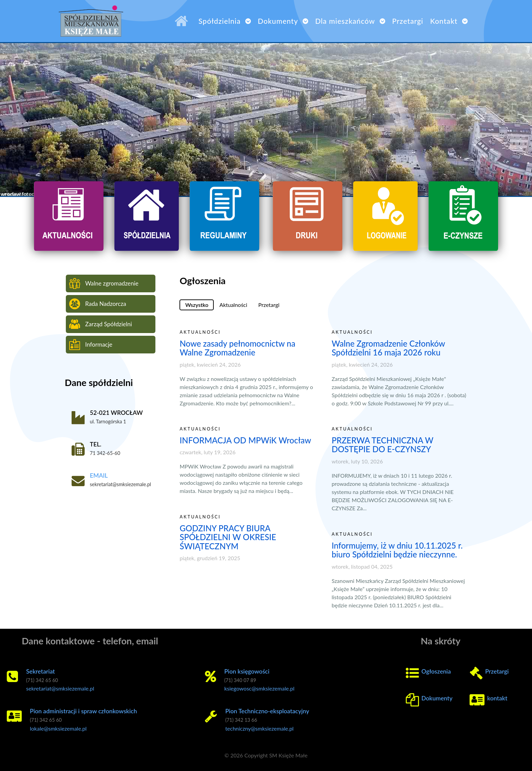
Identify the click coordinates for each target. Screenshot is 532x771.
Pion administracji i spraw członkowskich (83, 711)
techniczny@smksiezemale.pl (260, 728)
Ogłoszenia (436, 671)
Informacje (91, 345)
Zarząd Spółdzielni (101, 324)
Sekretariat (41, 671)
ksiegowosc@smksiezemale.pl (259, 688)
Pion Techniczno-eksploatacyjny (267, 711)
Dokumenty (437, 698)
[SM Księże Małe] (183, 21)
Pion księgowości (247, 671)
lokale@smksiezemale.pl (58, 728)
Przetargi (497, 671)
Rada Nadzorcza (98, 304)
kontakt (497, 698)
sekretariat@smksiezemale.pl (60, 688)
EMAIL (99, 475)
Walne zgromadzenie (104, 283)
